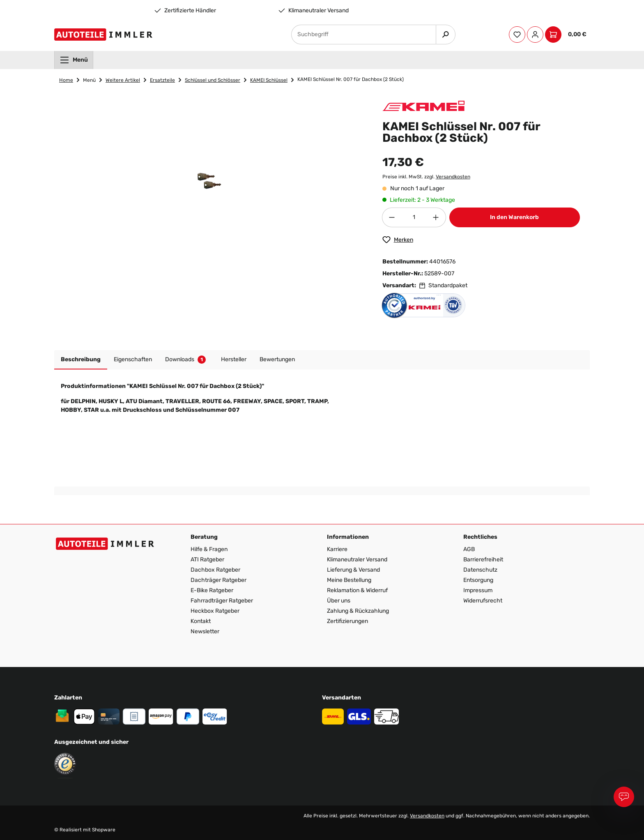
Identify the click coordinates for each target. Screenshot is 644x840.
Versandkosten (453, 177)
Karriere (337, 549)
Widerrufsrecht (483, 601)
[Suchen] (446, 35)
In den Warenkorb (514, 217)
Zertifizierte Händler (190, 11)
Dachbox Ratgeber (215, 570)
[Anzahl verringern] (392, 217)
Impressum (478, 590)
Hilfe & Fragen (209, 549)
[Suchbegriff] (363, 35)
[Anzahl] (414, 217)
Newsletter (205, 631)
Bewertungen (277, 359)
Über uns (339, 601)
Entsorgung (478, 580)
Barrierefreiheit (483, 560)
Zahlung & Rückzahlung (358, 611)
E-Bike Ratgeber (212, 590)
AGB (469, 549)
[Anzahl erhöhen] (436, 217)
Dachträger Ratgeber (218, 580)
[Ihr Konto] (535, 35)
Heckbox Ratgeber (215, 611)
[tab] (81, 360)
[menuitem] (74, 60)
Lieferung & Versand (353, 570)
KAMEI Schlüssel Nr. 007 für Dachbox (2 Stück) (351, 79)
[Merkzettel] (517, 35)
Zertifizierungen (347, 621)
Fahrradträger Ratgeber (222, 601)
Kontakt (201, 621)
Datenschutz (480, 570)
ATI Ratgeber (207, 560)
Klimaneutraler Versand (319, 11)
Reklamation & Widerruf (357, 590)
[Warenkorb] (567, 35)
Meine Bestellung (349, 580)
